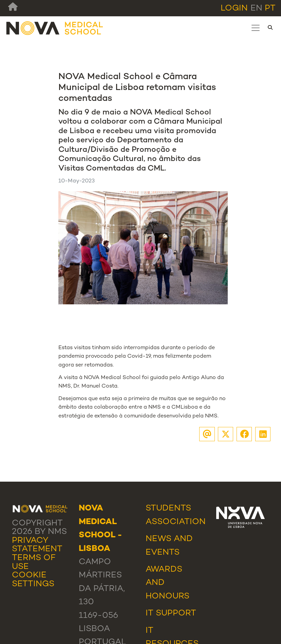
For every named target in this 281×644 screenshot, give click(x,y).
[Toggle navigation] (256, 28)
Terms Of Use (34, 562)
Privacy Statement (37, 545)
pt (270, 8)
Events (163, 553)
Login (234, 8)
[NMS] (55, 28)
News (158, 539)
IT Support (171, 613)
